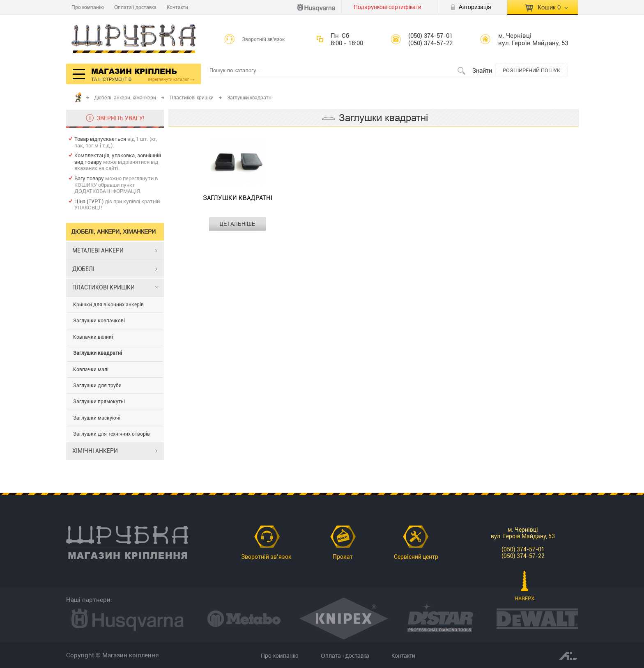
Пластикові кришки (192, 98)
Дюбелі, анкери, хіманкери (125, 98)
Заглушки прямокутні (99, 402)
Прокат (343, 557)
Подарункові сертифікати (388, 7)
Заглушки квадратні (98, 353)
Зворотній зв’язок (263, 39)
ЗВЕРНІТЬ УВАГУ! (121, 118)
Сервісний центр (416, 557)
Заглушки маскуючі (97, 418)
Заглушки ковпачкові (99, 321)
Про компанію (88, 7)
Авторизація (475, 7)
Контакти (177, 7)
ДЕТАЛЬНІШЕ (238, 224)
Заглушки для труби (97, 386)
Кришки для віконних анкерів (108, 305)
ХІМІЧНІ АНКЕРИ (95, 451)
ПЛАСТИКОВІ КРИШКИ (103, 287)
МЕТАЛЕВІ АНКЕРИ (98, 250)
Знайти (482, 70)
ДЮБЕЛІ (83, 269)
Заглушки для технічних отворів (112, 434)
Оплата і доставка (135, 7)
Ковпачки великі (93, 337)
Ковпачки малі (91, 370)
